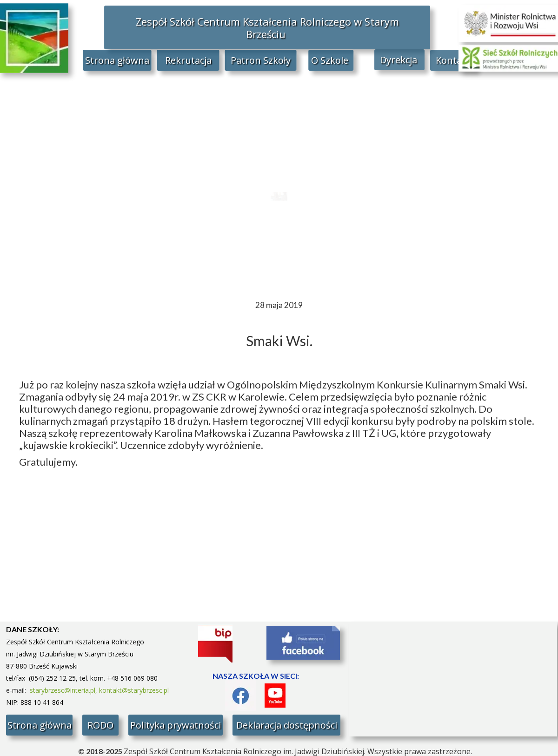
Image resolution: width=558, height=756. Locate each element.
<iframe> (453, 679)
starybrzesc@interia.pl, (64, 690)
